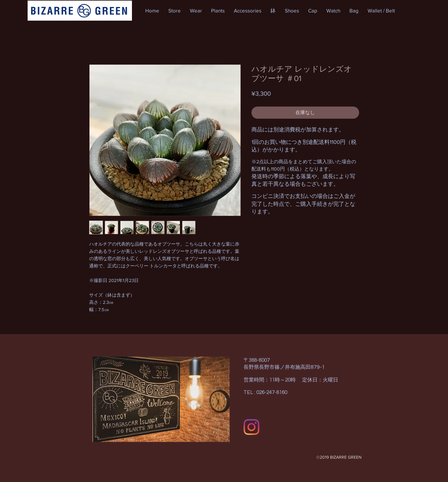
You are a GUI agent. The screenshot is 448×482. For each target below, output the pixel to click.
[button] (175, 11)
